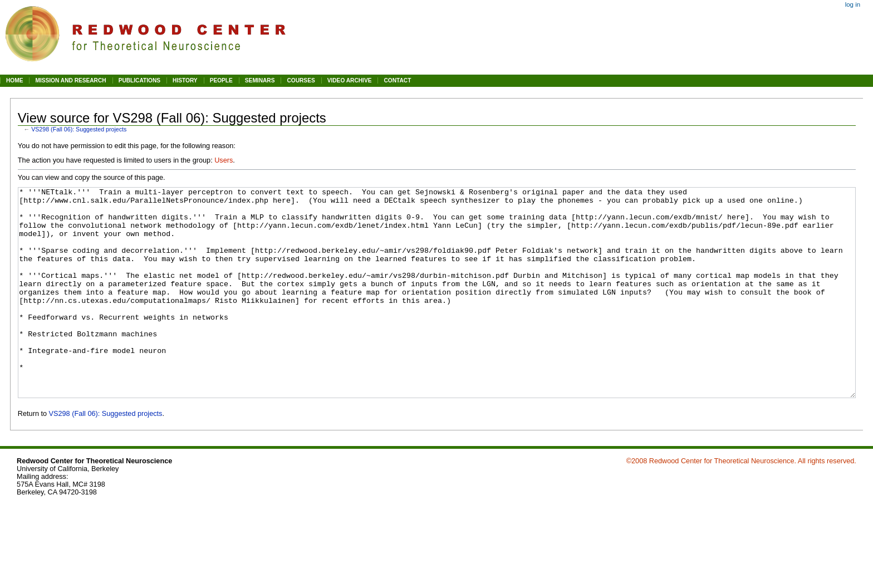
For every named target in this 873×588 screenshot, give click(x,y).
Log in (853, 4)
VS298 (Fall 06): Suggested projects (79, 129)
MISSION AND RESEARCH (70, 80)
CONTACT (397, 80)
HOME (14, 80)
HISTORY (185, 80)
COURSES (301, 80)
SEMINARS (260, 80)
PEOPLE (221, 80)
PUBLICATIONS (139, 80)
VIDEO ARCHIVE (350, 80)
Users (224, 160)
